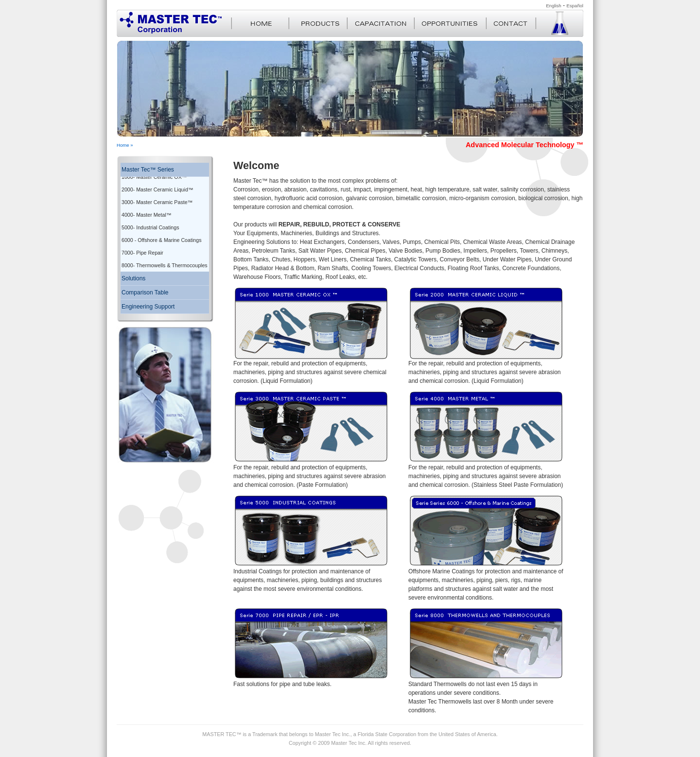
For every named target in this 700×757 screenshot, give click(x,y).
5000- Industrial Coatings (150, 223)
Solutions (133, 274)
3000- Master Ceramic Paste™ (157, 197)
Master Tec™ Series (148, 170)
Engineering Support (148, 302)
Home (123, 145)
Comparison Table (145, 288)
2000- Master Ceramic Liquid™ (157, 185)
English (553, 6)
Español (575, 6)
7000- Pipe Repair (142, 248)
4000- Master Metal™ (146, 210)
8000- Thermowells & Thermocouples (165, 260)
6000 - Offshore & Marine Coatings (161, 235)
